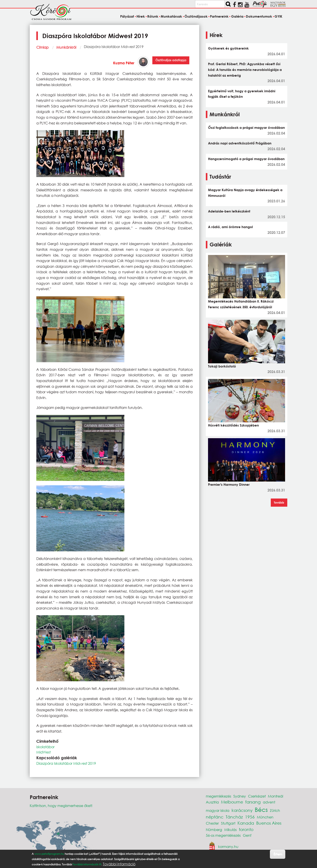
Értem (278, 854)
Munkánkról (66, 47)
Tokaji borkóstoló (222, 366)
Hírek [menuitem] (141, 16)
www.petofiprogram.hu (49, 854)
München (265, 817)
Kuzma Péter (124, 63)
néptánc (215, 817)
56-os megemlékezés (223, 835)
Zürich (275, 810)
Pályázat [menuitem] (127, 16)
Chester (212, 823)
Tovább (279, 502)
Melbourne (232, 802)
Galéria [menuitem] (237, 16)
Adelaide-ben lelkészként (229, 211)
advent (269, 802)
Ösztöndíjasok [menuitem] (196, 16)
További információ (119, 864)
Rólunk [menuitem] (153, 16)
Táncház (234, 817)
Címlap (42, 47)
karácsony (242, 810)
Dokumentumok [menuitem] (259, 16)
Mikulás (230, 830)
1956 (250, 817)
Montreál (276, 796)
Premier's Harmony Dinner (229, 484)
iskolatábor (45, 747)
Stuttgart (228, 823)
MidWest (43, 752)
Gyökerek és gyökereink (228, 48)
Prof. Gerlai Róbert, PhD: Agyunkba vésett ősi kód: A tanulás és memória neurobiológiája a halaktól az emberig (245, 69)
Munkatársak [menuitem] (171, 16)
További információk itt (87, 864)
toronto (246, 829)
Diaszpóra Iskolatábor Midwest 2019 (66, 763)
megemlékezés (218, 796)
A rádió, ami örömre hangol (230, 227)
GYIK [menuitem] (278, 16)
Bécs (261, 809)
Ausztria (212, 802)
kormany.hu (228, 847)
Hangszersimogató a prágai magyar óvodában (246, 159)
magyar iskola (218, 810)
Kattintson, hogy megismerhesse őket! (61, 806)
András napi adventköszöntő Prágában (240, 143)
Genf (247, 835)
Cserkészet (257, 796)
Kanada (246, 823)
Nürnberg (214, 830)
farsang (253, 802)
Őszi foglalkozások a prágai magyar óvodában (246, 127)
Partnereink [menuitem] (219, 16)
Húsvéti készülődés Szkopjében (233, 425)
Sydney (240, 796)
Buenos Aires (269, 823)
